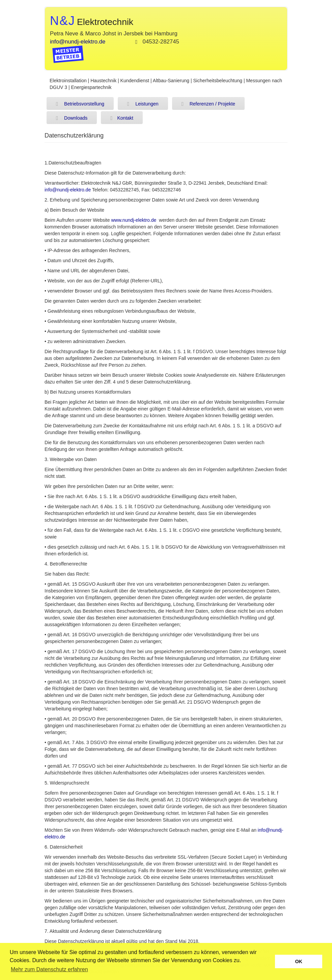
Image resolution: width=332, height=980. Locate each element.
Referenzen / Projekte (208, 104)
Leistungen (143, 104)
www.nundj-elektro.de (134, 220)
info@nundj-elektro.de (78, 42)
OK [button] (299, 961)
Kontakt (122, 118)
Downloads (72, 118)
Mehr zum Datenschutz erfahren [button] (49, 969)
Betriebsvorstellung (80, 104)
